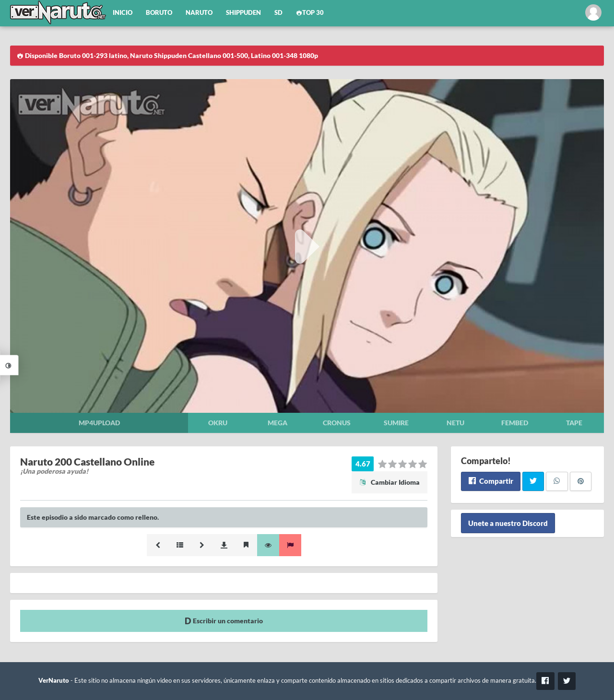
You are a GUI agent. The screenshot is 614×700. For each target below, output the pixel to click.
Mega (277, 423)
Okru (218, 423)
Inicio (123, 13)
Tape (574, 423)
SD (278, 13)
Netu (455, 423)
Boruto (159, 13)
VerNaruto (54, 681)
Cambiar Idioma (390, 482)
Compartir (490, 481)
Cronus (337, 423)
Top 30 (310, 13)
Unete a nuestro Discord (508, 523)
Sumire (396, 423)
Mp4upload (99, 423)
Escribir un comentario (224, 621)
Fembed (515, 423)
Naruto (199, 13)
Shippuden (243, 13)
